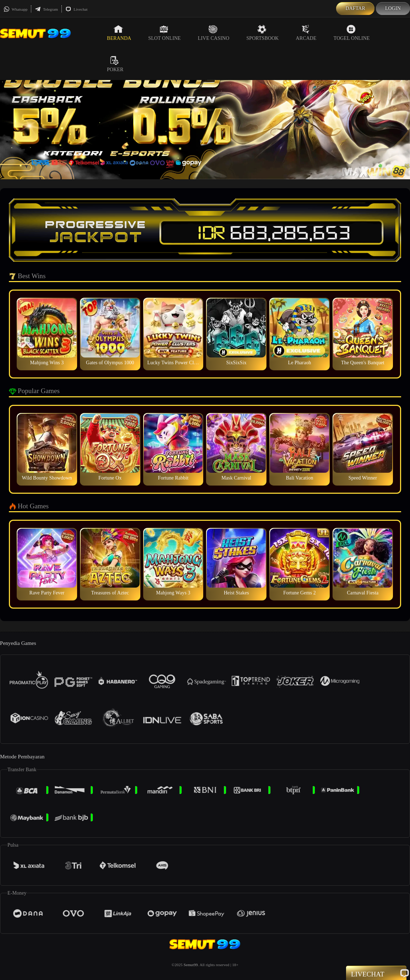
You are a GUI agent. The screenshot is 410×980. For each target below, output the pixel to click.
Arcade (306, 33)
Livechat (76, 9)
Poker (115, 64)
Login (393, 8)
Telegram (46, 9)
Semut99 (191, 965)
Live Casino (214, 33)
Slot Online (164, 33)
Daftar (355, 8)
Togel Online (352, 33)
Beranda (119, 33)
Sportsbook (262, 33)
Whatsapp (15, 9)
